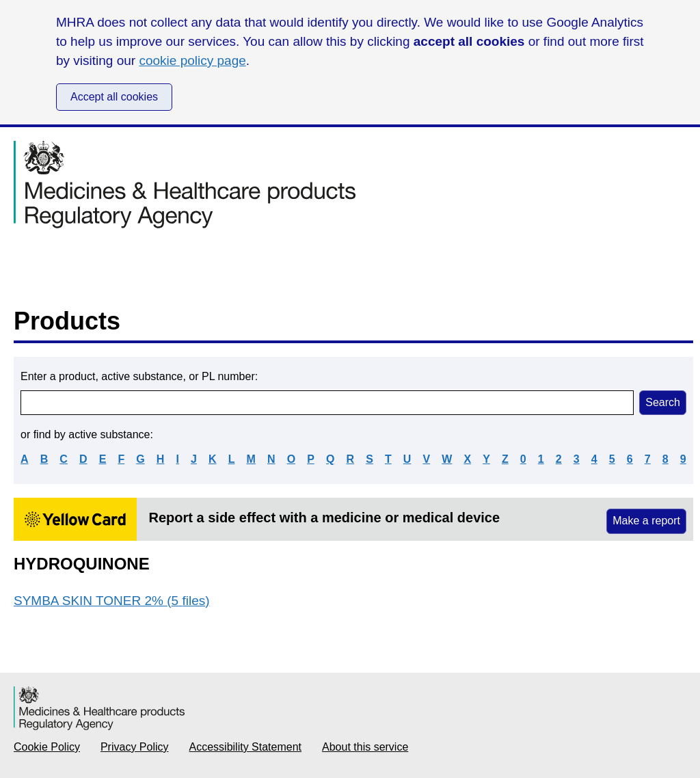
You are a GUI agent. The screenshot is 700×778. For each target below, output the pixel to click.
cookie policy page (192, 61)
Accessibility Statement (246, 747)
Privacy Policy (135, 747)
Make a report (646, 521)
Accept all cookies (114, 97)
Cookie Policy (47, 747)
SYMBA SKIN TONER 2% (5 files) (112, 601)
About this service (365, 747)
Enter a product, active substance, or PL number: (139, 376)
